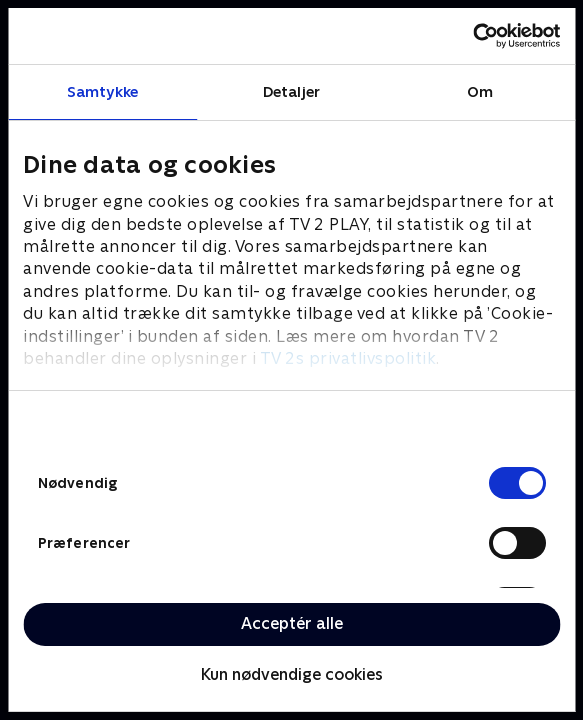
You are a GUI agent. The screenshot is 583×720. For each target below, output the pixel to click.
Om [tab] (480, 91)
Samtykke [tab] (102, 91)
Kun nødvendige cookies (292, 674)
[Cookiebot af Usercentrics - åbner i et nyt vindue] (472, 36)
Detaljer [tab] (291, 91)
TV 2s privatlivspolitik (348, 358)
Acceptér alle (292, 623)
